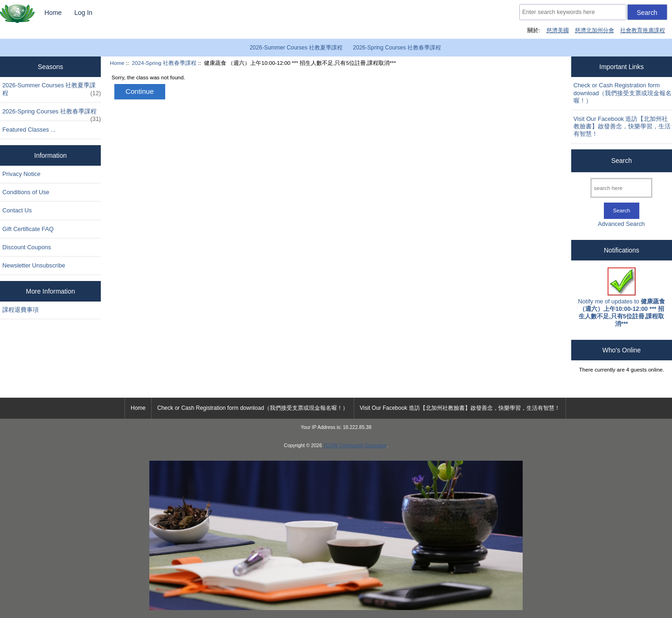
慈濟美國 (558, 30)
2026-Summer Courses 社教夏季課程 (296, 48)
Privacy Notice (21, 174)
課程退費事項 (21, 310)
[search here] (621, 188)
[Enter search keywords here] (573, 12)
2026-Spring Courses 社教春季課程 (397, 48)
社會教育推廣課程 (643, 30)
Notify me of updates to (622, 297)
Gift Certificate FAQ (28, 229)
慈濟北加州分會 (595, 30)
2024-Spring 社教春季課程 (164, 63)
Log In (83, 13)
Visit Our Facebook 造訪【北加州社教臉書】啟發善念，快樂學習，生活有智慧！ (622, 126)
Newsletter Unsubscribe (34, 265)
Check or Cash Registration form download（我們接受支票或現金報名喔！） (623, 93)
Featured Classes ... (29, 130)
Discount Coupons (27, 247)
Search (622, 161)
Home (53, 13)
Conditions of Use (26, 192)
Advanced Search (621, 224)
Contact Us (17, 210)
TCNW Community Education (355, 446)
